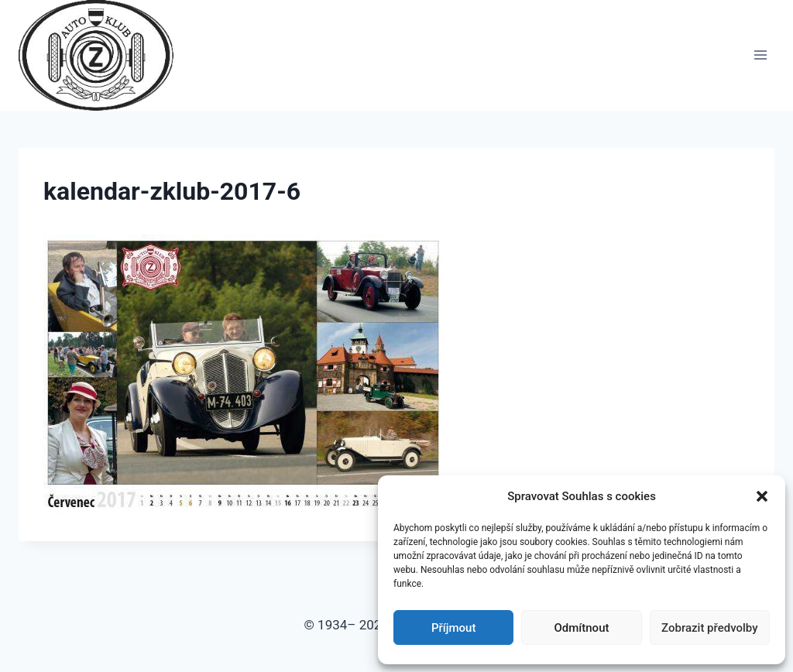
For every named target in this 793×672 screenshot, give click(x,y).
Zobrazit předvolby (710, 628)
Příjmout (453, 628)
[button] (762, 496)
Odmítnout (582, 628)
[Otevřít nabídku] (760, 55)
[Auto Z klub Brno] (103, 55)
